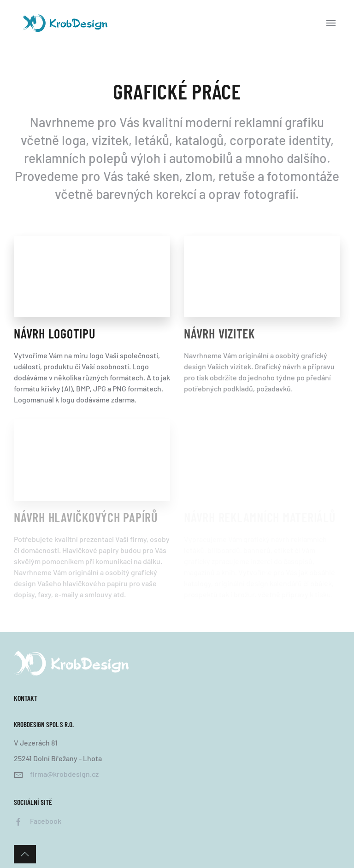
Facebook (46, 821)
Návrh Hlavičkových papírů (86, 517)
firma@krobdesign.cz (64, 774)
